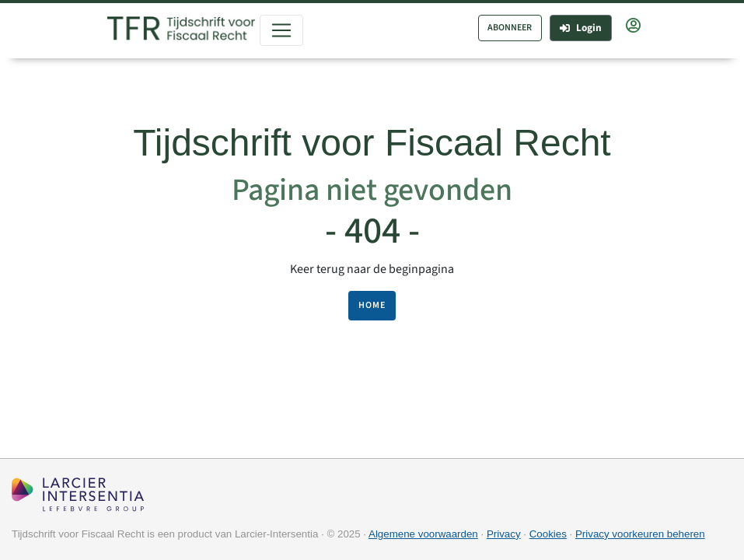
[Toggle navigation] (281, 30)
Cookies (548, 534)
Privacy (504, 534)
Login (581, 28)
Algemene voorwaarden (423, 534)
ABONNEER (510, 28)
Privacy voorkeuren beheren (640, 534)
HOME (372, 305)
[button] (633, 26)
